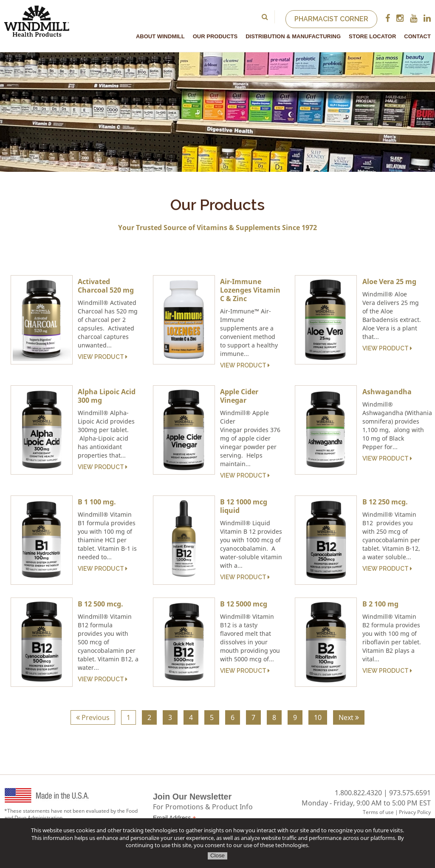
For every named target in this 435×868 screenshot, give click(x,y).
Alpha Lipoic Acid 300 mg (107, 396)
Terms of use (378, 812)
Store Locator (372, 36)
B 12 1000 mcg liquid (244, 506)
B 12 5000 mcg (244, 604)
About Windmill (160, 36)
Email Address (175, 818)
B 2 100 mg (380, 604)
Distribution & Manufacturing (293, 36)
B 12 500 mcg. (100, 604)
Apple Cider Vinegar (239, 396)
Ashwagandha (387, 392)
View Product (103, 357)
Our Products (215, 36)
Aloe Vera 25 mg (389, 282)
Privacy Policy (415, 812)
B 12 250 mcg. (385, 502)
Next (349, 717)
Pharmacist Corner (331, 19)
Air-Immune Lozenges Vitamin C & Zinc (250, 290)
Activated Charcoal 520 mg (106, 286)
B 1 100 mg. (97, 502)
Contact (417, 36)
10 (318, 717)
